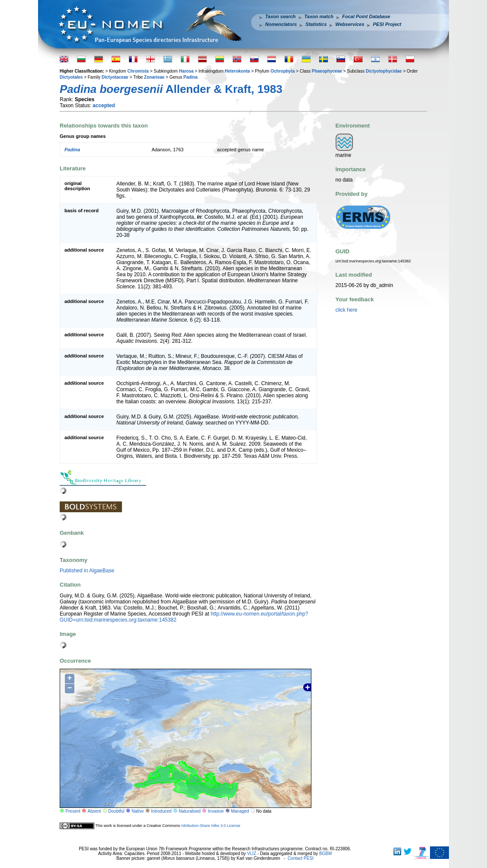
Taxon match (319, 16)
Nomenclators (281, 24)
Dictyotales (71, 77)
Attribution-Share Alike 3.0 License (211, 826)
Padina (191, 77)
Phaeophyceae (327, 71)
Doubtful (116, 811)
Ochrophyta (282, 71)
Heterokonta (237, 71)
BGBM (325, 854)
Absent (95, 811)
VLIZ (252, 854)
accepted (104, 105)
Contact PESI (301, 858)
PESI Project (387, 24)
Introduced (161, 811)
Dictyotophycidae (384, 71)
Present (73, 811)
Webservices (350, 24)
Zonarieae (154, 77)
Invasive (216, 811)
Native (138, 811)
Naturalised (190, 811)
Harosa (186, 71)
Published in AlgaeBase (87, 571)
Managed (240, 811)
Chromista (138, 71)
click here (347, 310)
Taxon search (280, 16)
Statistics (316, 24)
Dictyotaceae (115, 77)
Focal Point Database (366, 16)
